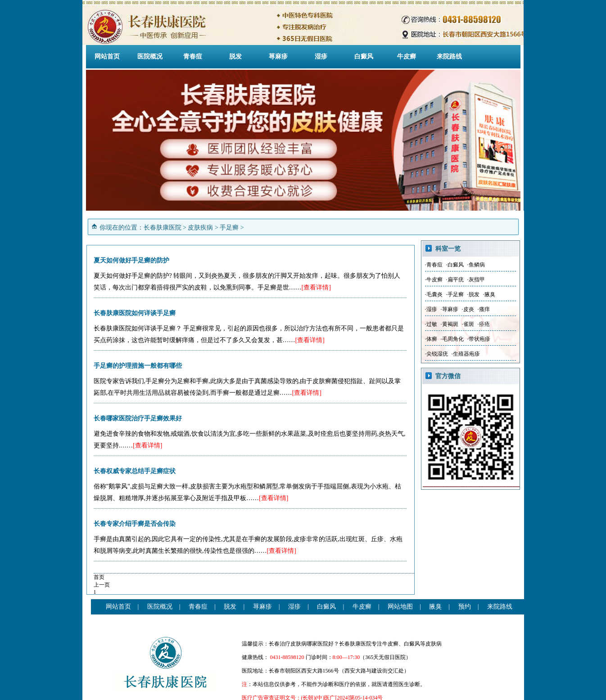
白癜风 (364, 56)
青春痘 (193, 56)
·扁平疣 (455, 280)
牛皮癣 (407, 56)
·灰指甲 (476, 280)
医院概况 (150, 56)
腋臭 (435, 607)
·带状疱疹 (479, 339)
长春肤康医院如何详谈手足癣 (135, 313)
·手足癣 (455, 294)
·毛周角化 (452, 339)
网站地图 (400, 607)
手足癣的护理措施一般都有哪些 (138, 366)
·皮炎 (468, 309)
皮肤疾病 (200, 228)
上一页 (102, 585)
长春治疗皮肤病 (288, 644)
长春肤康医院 (163, 228)
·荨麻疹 (450, 309)
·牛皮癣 (434, 280)
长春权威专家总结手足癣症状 (135, 471)
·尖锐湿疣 (436, 354)
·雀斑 (468, 324)
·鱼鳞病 (476, 265)
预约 (465, 607)
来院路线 (449, 56)
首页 (99, 577)
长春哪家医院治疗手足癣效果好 (138, 418)
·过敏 (431, 324)
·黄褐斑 (450, 324)
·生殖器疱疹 (466, 354)
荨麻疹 (278, 56)
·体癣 (431, 339)
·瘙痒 (484, 309)
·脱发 (473, 294)
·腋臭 (489, 294)
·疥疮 (484, 324)
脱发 (235, 56)
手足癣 (229, 228)
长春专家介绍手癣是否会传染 (135, 524)
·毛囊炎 (434, 294)
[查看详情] (316, 287)
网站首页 (107, 56)
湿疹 (321, 56)
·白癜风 (455, 265)
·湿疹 (431, 309)
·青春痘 (434, 265)
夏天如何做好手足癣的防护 (131, 260)
